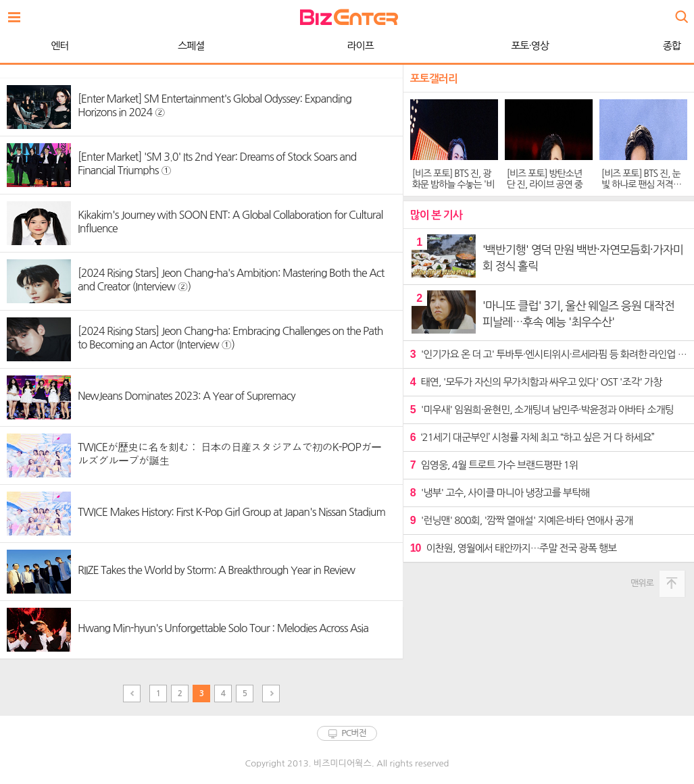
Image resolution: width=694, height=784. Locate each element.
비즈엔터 (349, 17)
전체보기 (18, 14)
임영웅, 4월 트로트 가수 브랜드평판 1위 (494, 465)
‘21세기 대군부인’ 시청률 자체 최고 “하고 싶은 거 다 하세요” (532, 437)
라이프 (179, 46)
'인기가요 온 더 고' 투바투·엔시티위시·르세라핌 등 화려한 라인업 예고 (549, 354)
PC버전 (354, 733)
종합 (490, 46)
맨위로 (642, 583)
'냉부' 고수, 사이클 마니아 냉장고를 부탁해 (500, 493)
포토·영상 (348, 46)
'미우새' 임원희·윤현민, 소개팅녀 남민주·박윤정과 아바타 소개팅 (542, 410)
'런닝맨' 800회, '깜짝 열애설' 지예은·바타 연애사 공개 (522, 520)
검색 (680, 12)
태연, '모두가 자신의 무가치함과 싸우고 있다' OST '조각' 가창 (536, 382)
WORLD (624, 46)
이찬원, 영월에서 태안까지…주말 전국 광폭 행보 (514, 548)
